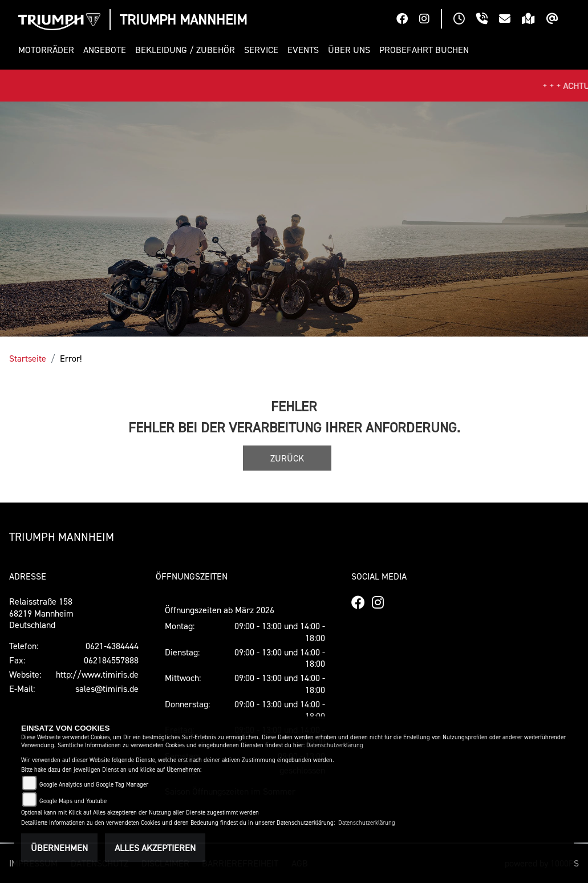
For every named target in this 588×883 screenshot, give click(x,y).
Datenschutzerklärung (335, 745)
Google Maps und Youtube (73, 801)
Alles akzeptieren (155, 848)
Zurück (287, 458)
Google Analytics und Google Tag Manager (94, 785)
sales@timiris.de (107, 688)
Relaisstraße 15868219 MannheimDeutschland (41, 613)
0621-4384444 (112, 646)
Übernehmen (59, 848)
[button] (48, 50)
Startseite (28, 358)
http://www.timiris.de (97, 674)
